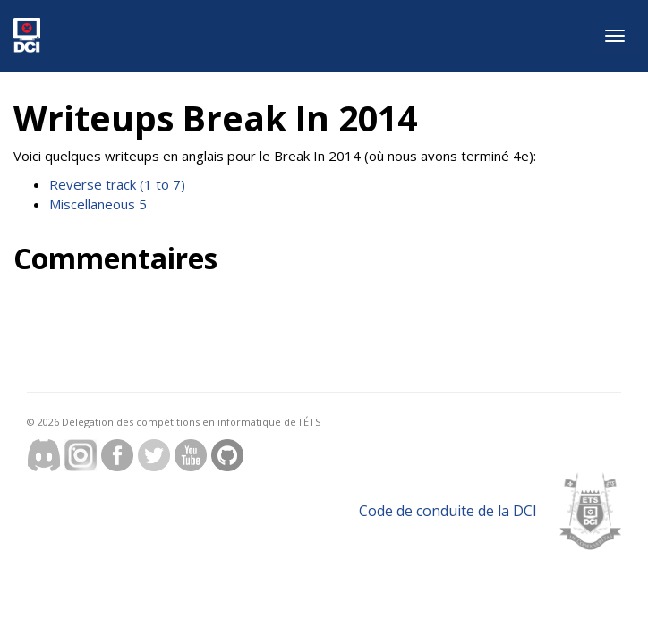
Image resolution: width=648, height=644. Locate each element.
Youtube (191, 455)
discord (44, 455)
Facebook (117, 455)
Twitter (154, 455)
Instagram (81, 455)
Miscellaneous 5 (98, 204)
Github (227, 455)
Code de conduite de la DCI (448, 511)
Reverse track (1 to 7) (117, 184)
